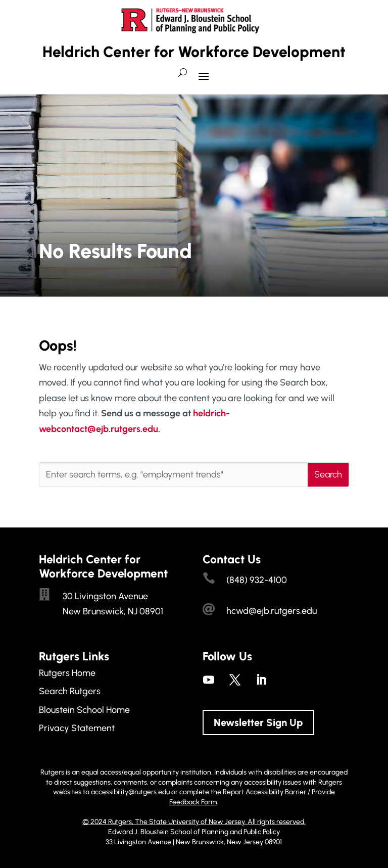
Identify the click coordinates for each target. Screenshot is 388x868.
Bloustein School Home (84, 710)
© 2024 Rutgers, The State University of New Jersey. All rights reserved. (194, 822)
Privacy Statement (77, 728)
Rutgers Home (67, 673)
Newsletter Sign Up (258, 722)
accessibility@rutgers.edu (130, 792)
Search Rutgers (70, 691)
